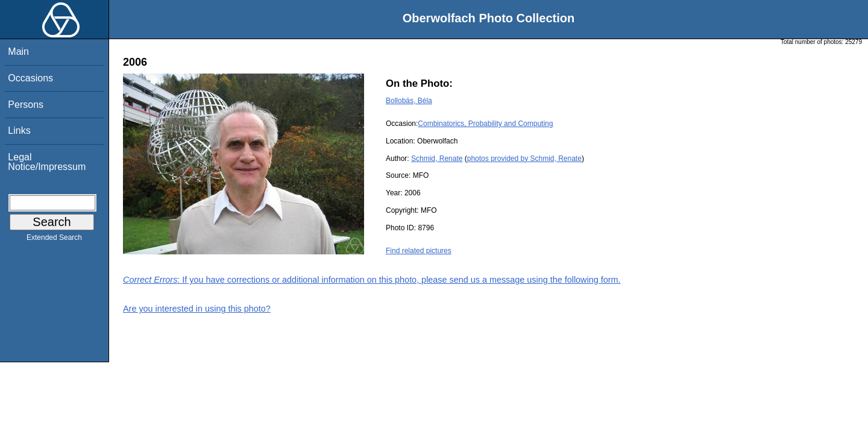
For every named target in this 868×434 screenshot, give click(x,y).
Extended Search (54, 240)
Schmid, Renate (437, 159)
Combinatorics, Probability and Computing (485, 124)
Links (19, 131)
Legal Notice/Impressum (47, 162)
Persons (26, 105)
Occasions (30, 78)
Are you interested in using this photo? (197, 309)
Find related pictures (419, 251)
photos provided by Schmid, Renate (524, 159)
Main (18, 52)
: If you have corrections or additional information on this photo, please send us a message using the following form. (372, 280)
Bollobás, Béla (409, 101)
